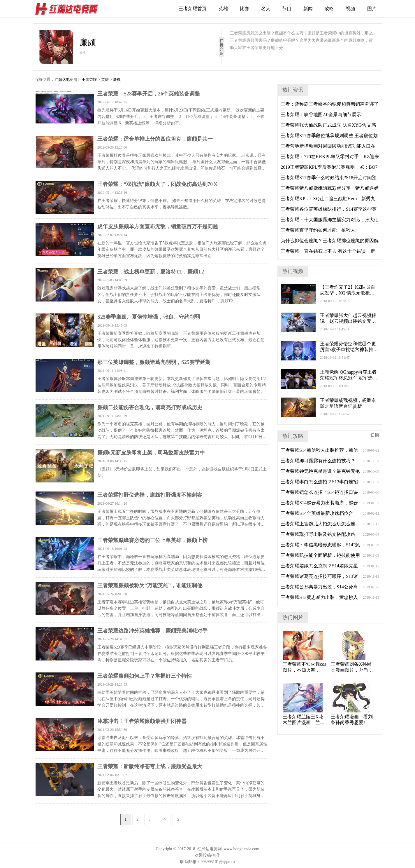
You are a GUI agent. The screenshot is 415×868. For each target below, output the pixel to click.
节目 (287, 9)
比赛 (245, 9)
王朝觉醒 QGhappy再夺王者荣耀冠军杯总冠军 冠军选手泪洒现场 (349, 375)
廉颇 (117, 80)
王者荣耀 (89, 80)
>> (164, 819)
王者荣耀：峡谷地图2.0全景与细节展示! (322, 115)
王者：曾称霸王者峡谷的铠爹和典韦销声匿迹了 (330, 104)
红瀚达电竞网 (69, 9)
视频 (351, 9)
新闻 (308, 9)
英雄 (223, 9)
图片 (372, 9)
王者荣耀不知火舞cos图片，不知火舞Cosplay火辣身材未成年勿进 (304, 667)
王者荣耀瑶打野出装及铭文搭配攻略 (318, 534)
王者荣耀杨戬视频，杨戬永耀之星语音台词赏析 (348, 403)
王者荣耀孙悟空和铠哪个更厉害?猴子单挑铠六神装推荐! (348, 347)
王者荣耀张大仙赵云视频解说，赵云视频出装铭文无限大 (348, 319)
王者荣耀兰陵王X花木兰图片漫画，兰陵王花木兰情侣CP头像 (304, 720)
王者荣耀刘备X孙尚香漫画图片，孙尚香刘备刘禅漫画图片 (352, 667)
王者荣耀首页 (193, 9)
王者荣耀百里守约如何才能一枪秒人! (319, 230)
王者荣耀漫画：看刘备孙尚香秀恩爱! (352, 720)
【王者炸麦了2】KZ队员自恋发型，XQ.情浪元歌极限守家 (348, 290)
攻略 (329, 9)
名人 (266, 9)
